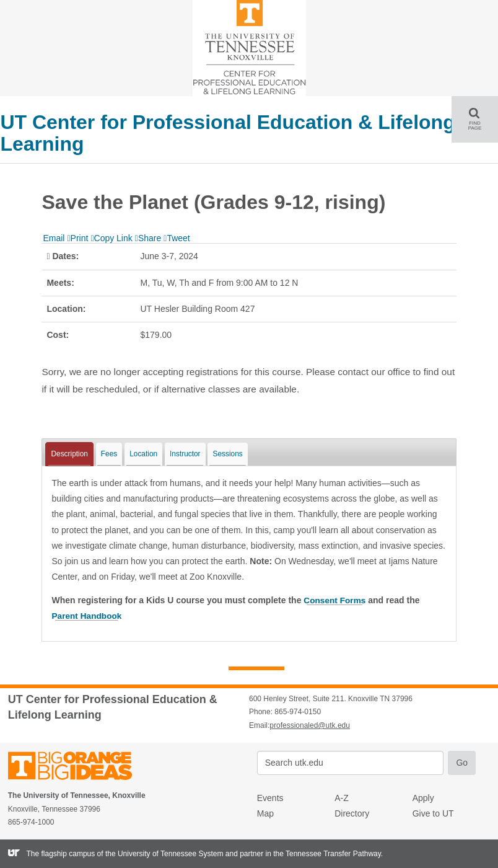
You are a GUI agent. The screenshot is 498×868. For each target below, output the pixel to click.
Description (69, 454)
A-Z (342, 797)
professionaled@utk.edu (310, 725)
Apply (423, 797)
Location (143, 454)
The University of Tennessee (78, 767)
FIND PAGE (480, 119)
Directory (352, 813)
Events (270, 797)
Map (265, 813)
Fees (109, 454)
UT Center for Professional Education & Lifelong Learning (227, 133)
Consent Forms (335, 600)
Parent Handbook (87, 616)
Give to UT (433, 813)
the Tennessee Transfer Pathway (327, 853)
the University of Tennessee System (164, 853)
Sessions (227, 454)
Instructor (185, 454)
